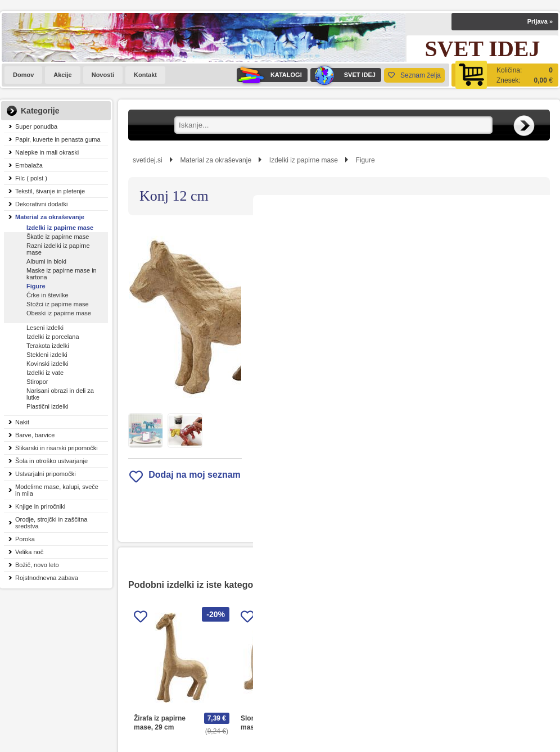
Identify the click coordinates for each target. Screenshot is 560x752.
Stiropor (37, 382)
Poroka (25, 539)
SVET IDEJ (343, 75)
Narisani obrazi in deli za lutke (60, 394)
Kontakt (145, 75)
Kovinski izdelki (48, 364)
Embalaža (29, 165)
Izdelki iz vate (45, 373)
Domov (23, 75)
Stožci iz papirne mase (58, 304)
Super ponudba (36, 126)
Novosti (103, 75)
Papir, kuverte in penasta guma (58, 139)
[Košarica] (505, 75)
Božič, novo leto (37, 565)
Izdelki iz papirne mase (60, 228)
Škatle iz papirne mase (58, 237)
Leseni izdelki (45, 328)
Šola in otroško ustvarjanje (51, 461)
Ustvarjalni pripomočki (46, 474)
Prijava (540, 21)
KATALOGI (269, 75)
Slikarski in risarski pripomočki (57, 448)
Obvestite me (378, 365)
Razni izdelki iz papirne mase (58, 249)
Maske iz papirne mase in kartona (62, 274)
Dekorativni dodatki (42, 204)
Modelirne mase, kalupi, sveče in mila (57, 490)
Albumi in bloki (46, 261)
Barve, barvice (35, 435)
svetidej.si (148, 160)
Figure (36, 286)
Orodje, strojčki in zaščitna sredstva (51, 523)
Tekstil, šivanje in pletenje (50, 191)
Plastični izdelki (48, 406)
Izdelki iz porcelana (53, 337)
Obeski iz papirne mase (59, 313)
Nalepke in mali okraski (47, 152)
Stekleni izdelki (47, 355)
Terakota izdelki (48, 346)
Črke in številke (48, 295)
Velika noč (29, 552)
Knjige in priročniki (40, 506)
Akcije (62, 75)
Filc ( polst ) (31, 178)
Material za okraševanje (50, 217)
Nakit (22, 422)
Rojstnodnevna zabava (47, 578)
